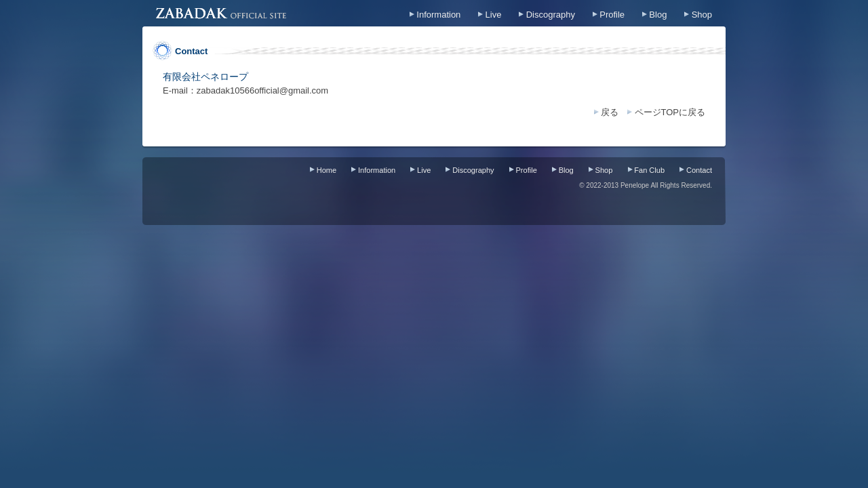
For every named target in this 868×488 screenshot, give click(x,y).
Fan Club (649, 170)
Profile (612, 15)
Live (494, 15)
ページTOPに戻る (670, 112)
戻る (610, 112)
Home (327, 170)
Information (438, 15)
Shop (702, 15)
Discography (551, 15)
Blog (658, 15)
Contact (699, 170)
